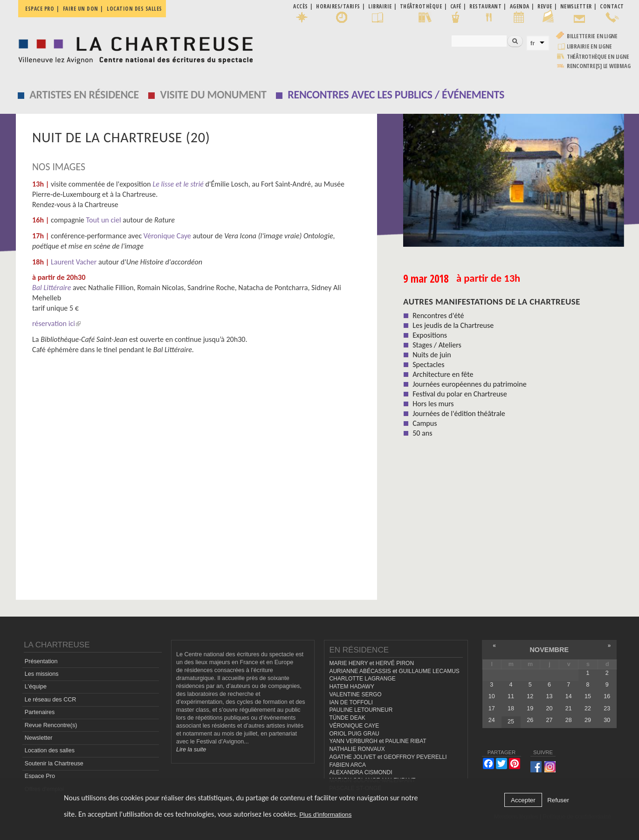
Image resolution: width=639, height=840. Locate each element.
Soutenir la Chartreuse (54, 764)
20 (549, 708)
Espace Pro (40, 776)
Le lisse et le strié (178, 184)
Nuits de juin (432, 355)
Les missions (42, 674)
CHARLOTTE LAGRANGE (362, 679)
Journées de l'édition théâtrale (459, 413)
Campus (425, 423)
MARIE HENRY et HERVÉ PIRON (371, 663)
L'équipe (36, 687)
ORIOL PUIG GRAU (354, 734)
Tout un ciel (104, 220)
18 (511, 708)
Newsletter (39, 738)
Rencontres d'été (438, 316)
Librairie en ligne (589, 46)
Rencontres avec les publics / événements (396, 94)
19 (530, 708)
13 (549, 696)
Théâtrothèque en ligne (598, 57)
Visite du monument (213, 94)
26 (530, 720)
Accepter (523, 800)
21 (569, 708)
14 (569, 696)
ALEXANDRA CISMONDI (361, 772)
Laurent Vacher (74, 262)
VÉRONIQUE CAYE (354, 726)
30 (607, 720)
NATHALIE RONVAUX (357, 749)
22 (588, 708)
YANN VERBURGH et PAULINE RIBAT (378, 741)
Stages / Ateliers (437, 345)
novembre (549, 650)
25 (511, 722)
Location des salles (134, 9)
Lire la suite (191, 750)
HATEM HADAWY (351, 687)
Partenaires (40, 712)
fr (533, 43)
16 (607, 696)
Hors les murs (433, 404)
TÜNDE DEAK (347, 718)
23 (607, 708)
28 (569, 720)
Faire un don (81, 9)
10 (492, 696)
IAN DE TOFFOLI (351, 702)
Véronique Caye (167, 236)
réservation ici (56, 323)
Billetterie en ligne (592, 36)
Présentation (41, 661)
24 (492, 720)
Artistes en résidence (84, 94)
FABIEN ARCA (347, 765)
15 (588, 696)
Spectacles (428, 364)
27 (549, 720)
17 (492, 708)
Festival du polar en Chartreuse (460, 394)
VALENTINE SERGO (355, 694)
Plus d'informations (325, 815)
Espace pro (40, 9)
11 (511, 696)
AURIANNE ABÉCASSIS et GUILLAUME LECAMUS (394, 671)
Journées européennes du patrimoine (469, 384)
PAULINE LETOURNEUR (361, 710)
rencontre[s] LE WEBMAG (599, 66)
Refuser (558, 800)
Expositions (430, 335)
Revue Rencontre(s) (51, 725)
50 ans (422, 433)
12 (530, 696)
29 (588, 720)
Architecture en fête (443, 374)
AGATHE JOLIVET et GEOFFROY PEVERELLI (388, 757)
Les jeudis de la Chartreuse (453, 325)
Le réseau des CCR (51, 700)
